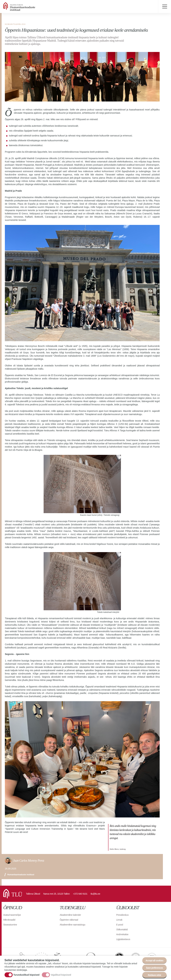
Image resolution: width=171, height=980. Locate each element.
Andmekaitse (122, 934)
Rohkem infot (154, 975)
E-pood (120, 925)
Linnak (119, 920)
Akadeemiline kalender (70, 915)
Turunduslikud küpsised (27, 975)
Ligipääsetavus (123, 939)
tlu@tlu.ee (95, 894)
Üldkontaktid (122, 929)
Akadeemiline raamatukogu (72, 925)
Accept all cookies (154, 961)
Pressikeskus (122, 915)
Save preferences (154, 968)
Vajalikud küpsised (61, 975)
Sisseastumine (10, 925)
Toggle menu (165, 6)
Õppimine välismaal (69, 920)
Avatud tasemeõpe (12, 915)
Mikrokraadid (9, 920)
